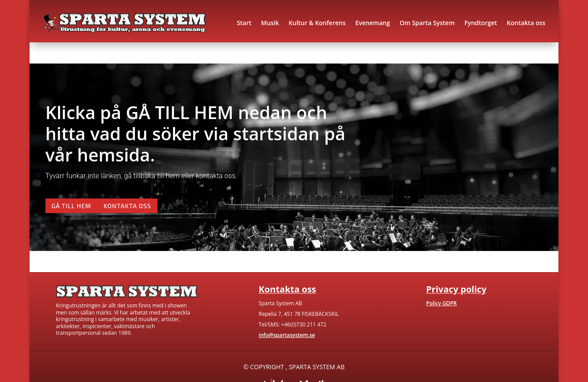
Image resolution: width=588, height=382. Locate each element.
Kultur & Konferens (317, 23)
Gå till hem (71, 206)
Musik (270, 23)
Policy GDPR (441, 303)
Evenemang (372, 23)
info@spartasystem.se (287, 335)
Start (244, 23)
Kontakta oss (526, 23)
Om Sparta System (427, 23)
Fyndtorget (481, 23)
